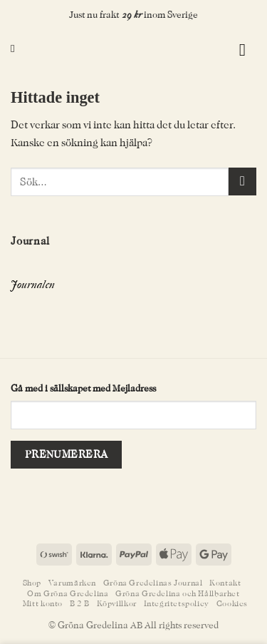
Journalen (33, 285)
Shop (32, 583)
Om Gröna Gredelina (68, 594)
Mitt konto (43, 604)
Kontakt (225, 583)
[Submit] (242, 182)
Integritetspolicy (177, 604)
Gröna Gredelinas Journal (153, 583)
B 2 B (80, 604)
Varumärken (72, 583)
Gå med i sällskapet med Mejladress (83, 388)
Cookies (232, 604)
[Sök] (16, 48)
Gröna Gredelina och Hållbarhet (177, 594)
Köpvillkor (117, 604)
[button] (218, 49)
